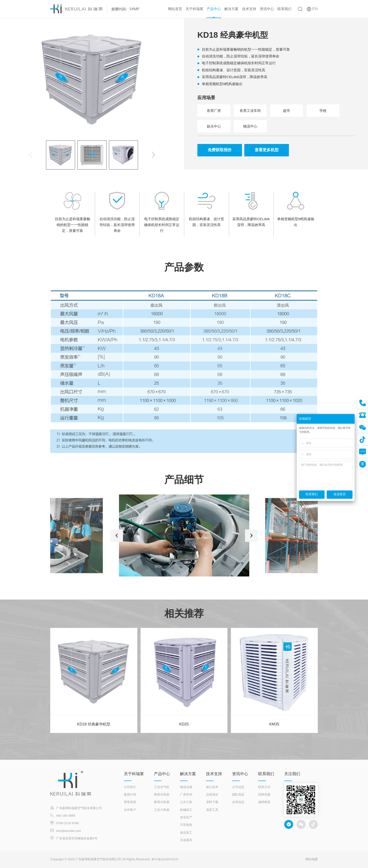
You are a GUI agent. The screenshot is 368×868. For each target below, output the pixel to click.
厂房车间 (186, 794)
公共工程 (186, 802)
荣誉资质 (130, 802)
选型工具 (212, 810)
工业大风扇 (162, 810)
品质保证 (212, 794)
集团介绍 (130, 794)
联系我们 (284, 9)
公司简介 (130, 787)
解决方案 (231, 9)
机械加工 (186, 810)
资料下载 (212, 802)
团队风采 (238, 794)
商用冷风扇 (162, 794)
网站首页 (175, 9)
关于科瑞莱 (194, 9)
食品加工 (186, 832)
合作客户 (130, 810)
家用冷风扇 (162, 802)
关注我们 (292, 774)
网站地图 (312, 859)
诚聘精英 (264, 802)
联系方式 (264, 787)
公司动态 (238, 787)
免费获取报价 (220, 150)
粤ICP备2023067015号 (167, 859)
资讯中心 (267, 9)
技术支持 (249, 9)
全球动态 (238, 802)
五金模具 (186, 840)
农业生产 (186, 817)
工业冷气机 (162, 787)
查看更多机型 (267, 150)
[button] (153, 155)
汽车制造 (186, 825)
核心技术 (212, 787)
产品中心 (214, 9)
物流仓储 (186, 787)
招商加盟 (264, 794)
